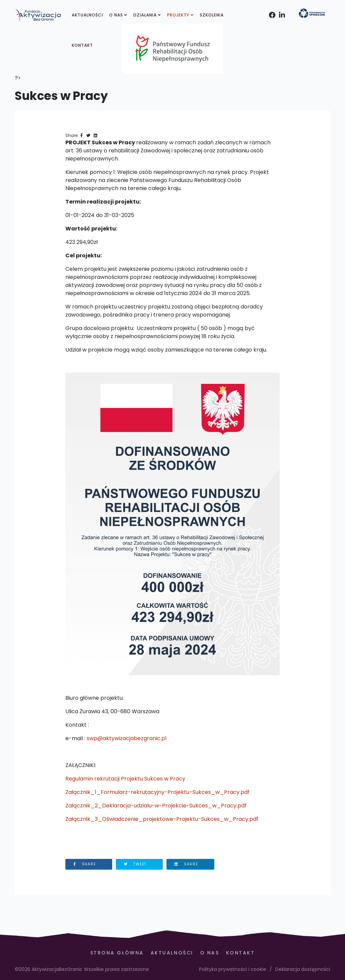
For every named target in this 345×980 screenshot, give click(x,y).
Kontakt (82, 45)
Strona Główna (117, 953)
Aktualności (87, 15)
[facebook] (271, 7)
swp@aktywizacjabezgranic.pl (127, 738)
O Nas (116, 15)
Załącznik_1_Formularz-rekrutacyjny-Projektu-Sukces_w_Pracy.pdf (158, 792)
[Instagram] (281, 7)
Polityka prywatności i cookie (233, 969)
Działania (145, 15)
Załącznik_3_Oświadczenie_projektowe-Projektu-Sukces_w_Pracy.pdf (162, 819)
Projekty (178, 15)
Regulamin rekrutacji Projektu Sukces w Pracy (125, 779)
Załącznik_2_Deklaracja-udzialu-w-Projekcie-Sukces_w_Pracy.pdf (156, 806)
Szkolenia (212, 15)
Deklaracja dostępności (303, 969)
